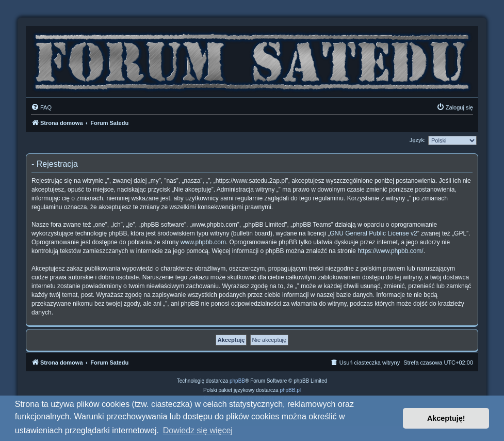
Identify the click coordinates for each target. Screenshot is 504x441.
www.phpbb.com (203, 242)
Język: (418, 140)
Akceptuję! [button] (446, 418)
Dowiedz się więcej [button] (198, 430)
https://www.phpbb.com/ (390, 251)
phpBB (237, 381)
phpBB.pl (290, 390)
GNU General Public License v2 (373, 233)
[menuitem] (41, 107)
